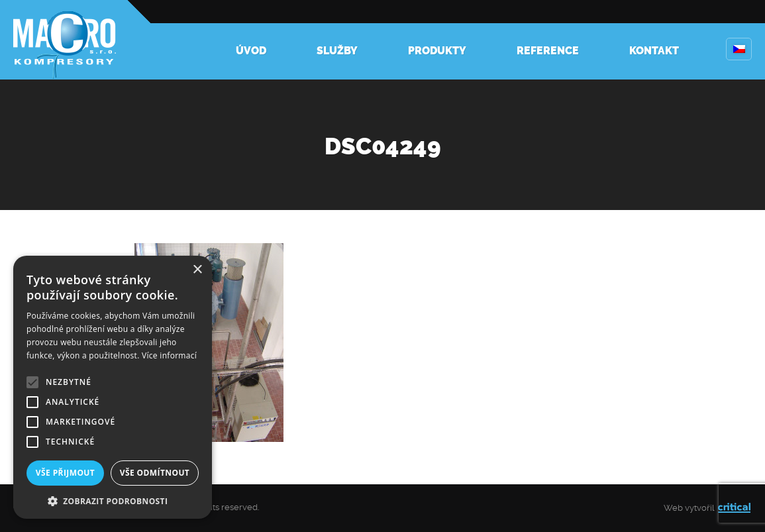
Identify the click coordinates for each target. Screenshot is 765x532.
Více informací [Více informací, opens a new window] (169, 355)
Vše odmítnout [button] (155, 473)
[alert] (113, 387)
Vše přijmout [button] (65, 473)
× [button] (197, 270)
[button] (113, 500)
